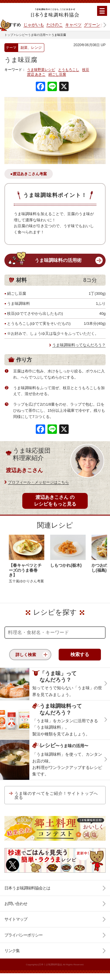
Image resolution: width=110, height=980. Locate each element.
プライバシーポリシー (23, 935)
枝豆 (86, 70)
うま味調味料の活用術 (58, 260)
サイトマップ (16, 919)
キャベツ (73, 25)
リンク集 (12, 951)
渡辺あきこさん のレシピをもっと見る (55, 500)
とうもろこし (69, 70)
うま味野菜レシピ (41, 70)
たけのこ (55, 25)
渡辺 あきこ (36, 75)
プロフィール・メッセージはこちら (38, 482)
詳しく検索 (26, 655)
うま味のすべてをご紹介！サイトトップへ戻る (56, 795)
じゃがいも (34, 25)
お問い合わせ (16, 904)
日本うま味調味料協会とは (27, 888)
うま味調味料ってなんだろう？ (79, 345)
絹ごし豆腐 (57, 75)
